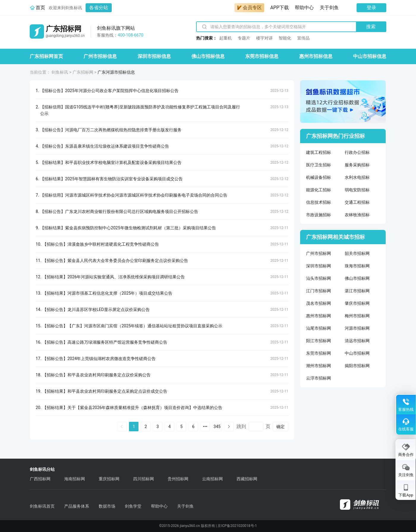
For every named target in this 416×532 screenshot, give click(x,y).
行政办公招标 (357, 152)
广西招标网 (40, 479)
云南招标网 (212, 479)
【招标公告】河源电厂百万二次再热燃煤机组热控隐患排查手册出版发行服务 (111, 130)
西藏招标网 (247, 479)
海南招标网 (75, 479)
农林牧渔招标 (357, 215)
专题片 (244, 38)
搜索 (371, 27)
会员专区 (249, 8)
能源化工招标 (319, 190)
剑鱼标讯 (60, 72)
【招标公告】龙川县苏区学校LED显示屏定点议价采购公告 (96, 310)
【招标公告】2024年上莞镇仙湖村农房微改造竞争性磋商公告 (99, 359)
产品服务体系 (77, 506)
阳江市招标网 (319, 341)
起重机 (226, 38)
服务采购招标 (357, 165)
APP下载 (279, 8)
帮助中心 (304, 8)
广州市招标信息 (100, 56)
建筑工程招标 (319, 152)
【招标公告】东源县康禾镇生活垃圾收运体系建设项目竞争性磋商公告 (105, 146)
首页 (40, 8)
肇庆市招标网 (357, 303)
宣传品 (303, 38)
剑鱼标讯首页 (42, 506)
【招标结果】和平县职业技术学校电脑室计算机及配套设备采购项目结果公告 (111, 162)
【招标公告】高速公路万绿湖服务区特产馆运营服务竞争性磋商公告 (105, 342)
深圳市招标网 (319, 266)
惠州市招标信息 (316, 56)
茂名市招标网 (319, 303)
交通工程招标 (357, 202)
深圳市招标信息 (154, 56)
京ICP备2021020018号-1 (237, 526)
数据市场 (107, 506)
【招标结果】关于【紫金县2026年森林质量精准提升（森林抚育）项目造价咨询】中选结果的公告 (132, 408)
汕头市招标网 (319, 278)
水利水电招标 (357, 177)
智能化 (285, 38)
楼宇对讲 (264, 38)
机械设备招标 (319, 177)
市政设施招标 (319, 215)
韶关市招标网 (357, 253)
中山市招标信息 (370, 56)
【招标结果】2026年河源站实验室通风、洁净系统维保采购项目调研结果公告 (114, 277)
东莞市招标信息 (262, 56)
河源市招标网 (357, 328)
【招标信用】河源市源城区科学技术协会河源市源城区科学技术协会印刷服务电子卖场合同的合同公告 (134, 195)
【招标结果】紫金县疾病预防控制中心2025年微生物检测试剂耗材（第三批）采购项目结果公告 (128, 228)
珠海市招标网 (357, 266)
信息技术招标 (319, 202)
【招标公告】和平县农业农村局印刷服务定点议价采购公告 (97, 375)
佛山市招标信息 (208, 56)
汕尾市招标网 (319, 328)
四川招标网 (144, 479)
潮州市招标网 (319, 366)
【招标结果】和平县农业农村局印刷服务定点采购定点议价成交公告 (105, 391)
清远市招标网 (357, 341)
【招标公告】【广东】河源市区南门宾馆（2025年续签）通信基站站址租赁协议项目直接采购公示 (132, 326)
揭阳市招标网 (357, 366)
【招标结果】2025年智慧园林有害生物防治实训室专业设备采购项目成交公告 (111, 179)
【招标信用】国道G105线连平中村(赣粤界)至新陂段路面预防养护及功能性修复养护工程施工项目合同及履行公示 (140, 110)
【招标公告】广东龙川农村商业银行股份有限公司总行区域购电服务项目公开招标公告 (119, 211)
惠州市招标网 (319, 316)
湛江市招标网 (357, 291)
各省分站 (99, 8)
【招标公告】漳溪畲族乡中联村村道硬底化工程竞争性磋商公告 (101, 244)
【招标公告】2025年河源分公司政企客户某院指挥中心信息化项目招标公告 (109, 91)
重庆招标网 (109, 479)
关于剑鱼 (329, 8)
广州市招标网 (319, 253)
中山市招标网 (357, 353)
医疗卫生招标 (319, 165)
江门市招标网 (319, 291)
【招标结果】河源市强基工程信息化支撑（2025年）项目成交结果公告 (107, 293)
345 (217, 427)
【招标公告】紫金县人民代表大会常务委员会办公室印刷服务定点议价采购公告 (115, 261)
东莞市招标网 (319, 353)
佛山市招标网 (357, 278)
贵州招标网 (178, 479)
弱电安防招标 (357, 190)
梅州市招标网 (357, 316)
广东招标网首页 (46, 56)
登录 (371, 8)
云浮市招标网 (319, 378)
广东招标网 (83, 72)
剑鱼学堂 (133, 506)
